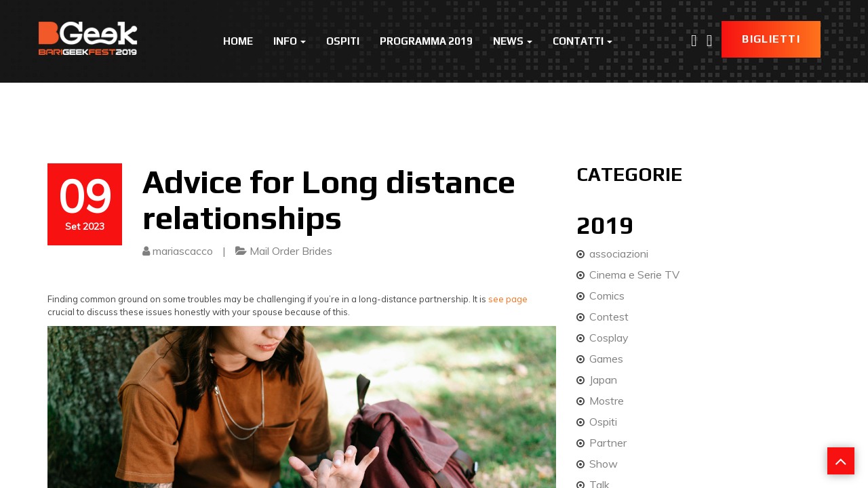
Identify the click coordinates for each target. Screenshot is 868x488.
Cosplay (609, 338)
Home (238, 41)
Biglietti (771, 39)
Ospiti (343, 41)
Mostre (607, 401)
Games (606, 359)
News (513, 41)
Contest (609, 317)
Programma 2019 (426, 41)
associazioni (619, 253)
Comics (607, 296)
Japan (603, 380)
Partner (608, 443)
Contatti (583, 41)
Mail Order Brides (291, 251)
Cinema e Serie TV (634, 274)
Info (290, 41)
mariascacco (183, 251)
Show (604, 464)
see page (508, 299)
